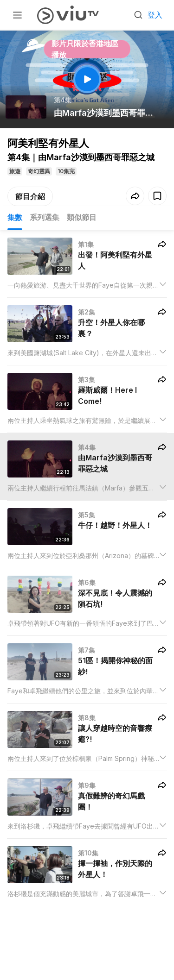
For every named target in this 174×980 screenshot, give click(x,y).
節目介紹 (30, 196)
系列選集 (45, 217)
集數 (15, 217)
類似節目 (82, 217)
